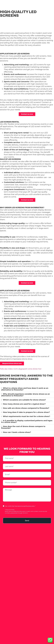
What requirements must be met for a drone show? (27, 416)
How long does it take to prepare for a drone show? (26, 412)
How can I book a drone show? (17, 432)
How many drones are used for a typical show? (24, 404)
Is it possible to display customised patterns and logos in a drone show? (27, 421)
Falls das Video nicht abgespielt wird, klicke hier (21, 369)
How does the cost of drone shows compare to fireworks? (23, 427)
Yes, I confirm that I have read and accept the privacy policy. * (20, 506)
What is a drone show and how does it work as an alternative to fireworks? (25, 389)
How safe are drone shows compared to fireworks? (26, 408)
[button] (27, 389)
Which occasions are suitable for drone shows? (24, 400)
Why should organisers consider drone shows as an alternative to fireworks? (25, 395)
